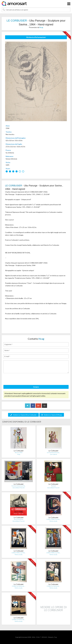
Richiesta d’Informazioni (36, 37)
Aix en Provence (19, 519)
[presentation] (21, 379)
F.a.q (56, 637)
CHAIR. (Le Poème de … (19, 586)
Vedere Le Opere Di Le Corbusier (23, 415)
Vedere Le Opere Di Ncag (52, 415)
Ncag (41, 27)
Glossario (51, 637)
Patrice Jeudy (53, 521)
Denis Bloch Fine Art (19, 488)
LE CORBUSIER (17, 21)
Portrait (53, 486)
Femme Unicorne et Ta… (19, 486)
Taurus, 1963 (19, 452)
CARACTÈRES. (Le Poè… (53, 519)
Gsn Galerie (53, 454)
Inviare (36, 387)
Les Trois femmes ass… (53, 452)
